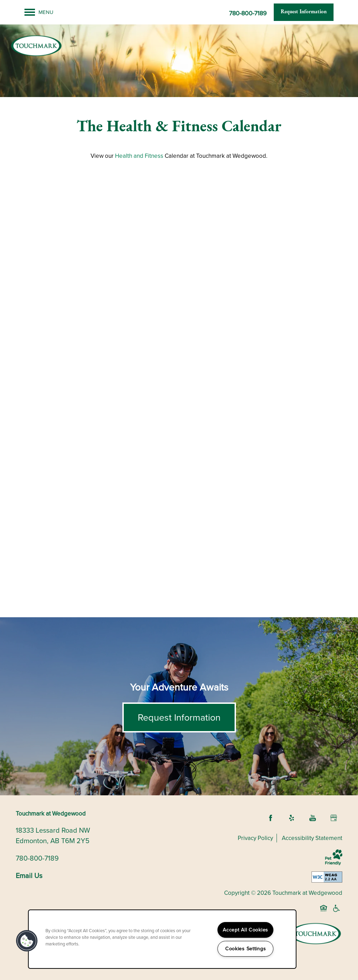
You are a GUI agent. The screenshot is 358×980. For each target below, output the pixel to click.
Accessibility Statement (312, 838)
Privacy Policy (255, 838)
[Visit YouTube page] (313, 818)
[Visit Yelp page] (292, 818)
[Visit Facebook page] (271, 818)
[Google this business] (334, 818)
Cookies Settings (246, 949)
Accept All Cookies (245, 930)
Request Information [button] (179, 717)
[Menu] (39, 12)
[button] (304, 12)
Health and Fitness (139, 156)
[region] (162, 939)
